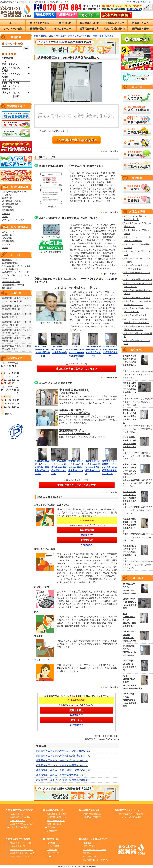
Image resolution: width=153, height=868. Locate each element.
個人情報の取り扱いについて (96, 860)
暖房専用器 (7, 207)
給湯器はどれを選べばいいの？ (138, 280)
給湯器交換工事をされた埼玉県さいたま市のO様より (64, 751)
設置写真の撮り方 (89, 29)
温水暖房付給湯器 (10, 204)
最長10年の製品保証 (92, 814)
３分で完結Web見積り (19, 827)
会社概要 (87, 843)
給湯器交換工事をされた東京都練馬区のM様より (62, 765)
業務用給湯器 (8, 210)
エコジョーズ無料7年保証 (130, 817)
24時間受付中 (87, 535)
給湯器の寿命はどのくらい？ (22, 853)
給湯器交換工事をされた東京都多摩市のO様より (62, 760)
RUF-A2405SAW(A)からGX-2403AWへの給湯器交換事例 (77, 352)
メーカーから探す (18, 821)
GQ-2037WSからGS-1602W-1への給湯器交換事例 (60, 349)
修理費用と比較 (140, 29)
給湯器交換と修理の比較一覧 (137, 298)
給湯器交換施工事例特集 (13, 285)
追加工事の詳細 (54, 824)
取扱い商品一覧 (17, 814)
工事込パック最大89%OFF (14, 192)
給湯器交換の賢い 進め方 (135, 315)
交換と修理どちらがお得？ (21, 850)
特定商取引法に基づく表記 (95, 850)
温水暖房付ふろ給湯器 (12, 201)
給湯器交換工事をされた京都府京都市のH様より (62, 775)
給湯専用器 (7, 198)
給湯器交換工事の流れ (57, 814)
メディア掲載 (89, 846)
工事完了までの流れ (38, 23)
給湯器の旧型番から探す (20, 817)
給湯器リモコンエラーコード (15, 272)
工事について (64, 23)
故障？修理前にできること (21, 857)
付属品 (5, 217)
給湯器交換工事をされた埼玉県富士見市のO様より (63, 770)
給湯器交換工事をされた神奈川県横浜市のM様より (63, 756)
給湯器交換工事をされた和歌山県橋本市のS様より (63, 780)
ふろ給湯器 (7, 195)
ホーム (13, 23)
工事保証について (115, 23)
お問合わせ (52, 850)
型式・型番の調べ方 (115, 29)
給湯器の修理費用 (10, 263)
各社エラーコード (64, 29)
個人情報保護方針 (91, 857)
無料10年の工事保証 (92, 817)
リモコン (6, 214)
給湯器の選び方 (38, 29)
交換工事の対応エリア (57, 817)
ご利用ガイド (146, 2)
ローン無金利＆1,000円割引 (131, 814)
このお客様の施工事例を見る (76, 140)
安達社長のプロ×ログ (12, 260)
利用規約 (87, 853)
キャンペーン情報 (13, 29)
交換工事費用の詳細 (56, 821)
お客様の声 (7, 288)
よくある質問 (53, 846)
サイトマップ (133, 2)
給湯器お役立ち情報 (11, 282)
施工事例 (51, 827)
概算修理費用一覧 (18, 846)
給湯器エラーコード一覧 (20, 843)
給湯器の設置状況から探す (21, 824)
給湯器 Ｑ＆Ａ (140, 23)
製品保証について (89, 23)
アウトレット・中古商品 (13, 220)
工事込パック (8, 232)
